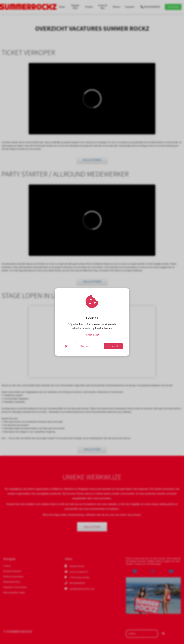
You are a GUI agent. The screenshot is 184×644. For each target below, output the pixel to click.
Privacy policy (92, 335)
